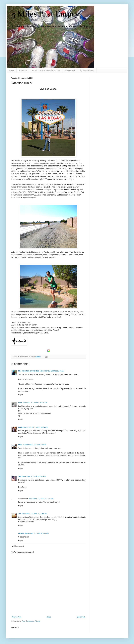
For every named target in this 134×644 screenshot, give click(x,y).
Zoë (20, 514)
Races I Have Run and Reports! (46, 70)
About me (23, 70)
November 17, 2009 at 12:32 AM (34, 514)
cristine (21, 533)
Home (12, 70)
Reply (20, 395)
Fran (20, 445)
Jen (20, 476)
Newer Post (17, 617)
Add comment (18, 546)
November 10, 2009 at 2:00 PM (35, 445)
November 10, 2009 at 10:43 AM (52, 371)
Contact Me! (69, 70)
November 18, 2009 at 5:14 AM (37, 533)
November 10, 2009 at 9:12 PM (34, 476)
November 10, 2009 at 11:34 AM (36, 427)
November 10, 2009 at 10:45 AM (35, 403)
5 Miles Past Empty (45, 14)
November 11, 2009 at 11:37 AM (41, 499)
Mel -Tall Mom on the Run (29, 371)
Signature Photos (87, 70)
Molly (20, 427)
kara (20, 403)
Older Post (81, 617)
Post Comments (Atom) (31, 621)
